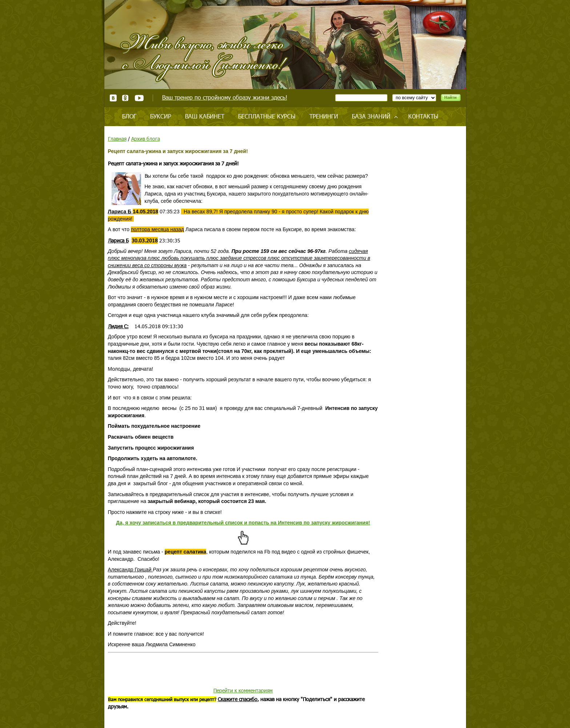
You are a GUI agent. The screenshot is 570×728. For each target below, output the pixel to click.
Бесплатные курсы (267, 116)
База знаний (371, 116)
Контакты (423, 116)
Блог (129, 116)
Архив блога (146, 139)
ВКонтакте (113, 98)
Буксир (161, 116)
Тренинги (324, 116)
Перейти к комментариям (243, 690)
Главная (117, 139)
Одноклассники (126, 98)
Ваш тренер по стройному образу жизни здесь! (225, 97)
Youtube (139, 98)
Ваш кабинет (205, 116)
